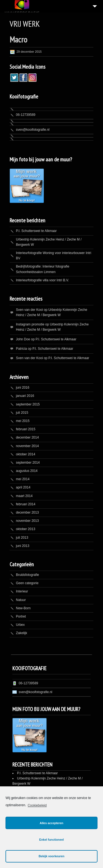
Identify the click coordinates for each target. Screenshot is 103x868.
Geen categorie (27, 583)
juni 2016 (23, 388)
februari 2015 (26, 429)
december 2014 (27, 437)
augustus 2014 (27, 471)
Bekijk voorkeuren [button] (52, 856)
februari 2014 (26, 504)
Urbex (20, 625)
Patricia (21, 349)
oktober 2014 (26, 454)
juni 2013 (23, 546)
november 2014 (27, 446)
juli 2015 (22, 413)
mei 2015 (23, 421)
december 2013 (27, 512)
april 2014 (23, 487)
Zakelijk (22, 633)
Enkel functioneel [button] (51, 840)
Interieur (22, 591)
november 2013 (27, 521)
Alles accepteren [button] (52, 823)
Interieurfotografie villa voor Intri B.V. (42, 280)
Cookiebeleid (37, 805)
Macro (18, 39)
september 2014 (28, 463)
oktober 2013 (26, 529)
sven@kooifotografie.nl (33, 130)
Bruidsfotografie (27, 575)
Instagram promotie (30, 324)
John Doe (23, 339)
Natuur (21, 600)
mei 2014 (23, 479)
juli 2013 (22, 538)
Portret (21, 616)
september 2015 (28, 404)
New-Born (23, 608)
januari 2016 (25, 396)
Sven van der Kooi (29, 310)
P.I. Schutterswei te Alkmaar (36, 231)
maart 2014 (24, 496)
